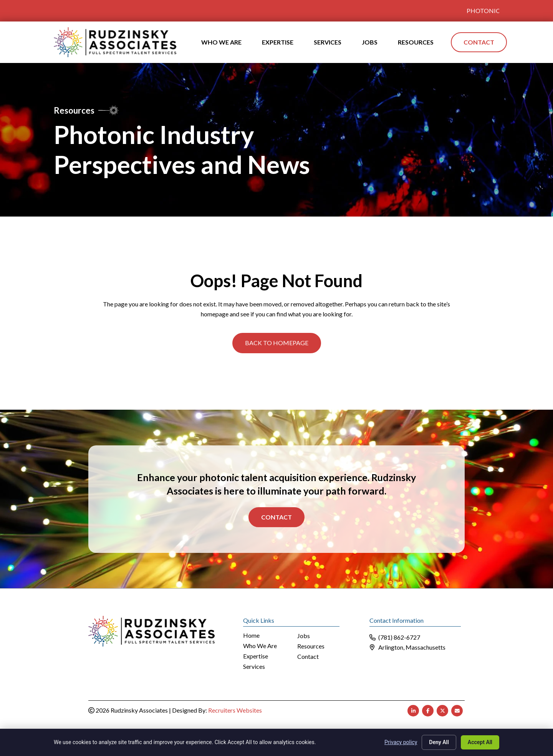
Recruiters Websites (235, 710)
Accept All (480, 742)
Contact (276, 517)
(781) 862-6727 (399, 637)
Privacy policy (401, 742)
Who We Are (260, 646)
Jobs (304, 636)
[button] (277, 343)
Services (254, 667)
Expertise (256, 656)
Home (251, 636)
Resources (311, 646)
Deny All (439, 742)
